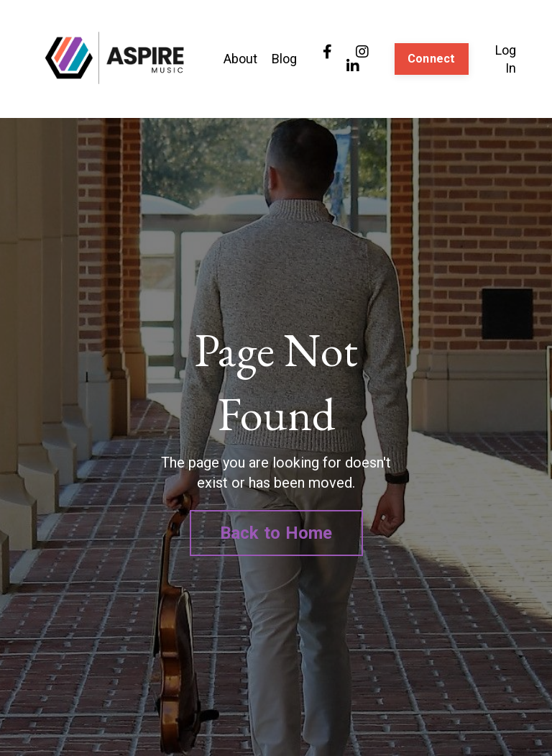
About (240, 59)
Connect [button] (432, 59)
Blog (284, 59)
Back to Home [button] (276, 533)
